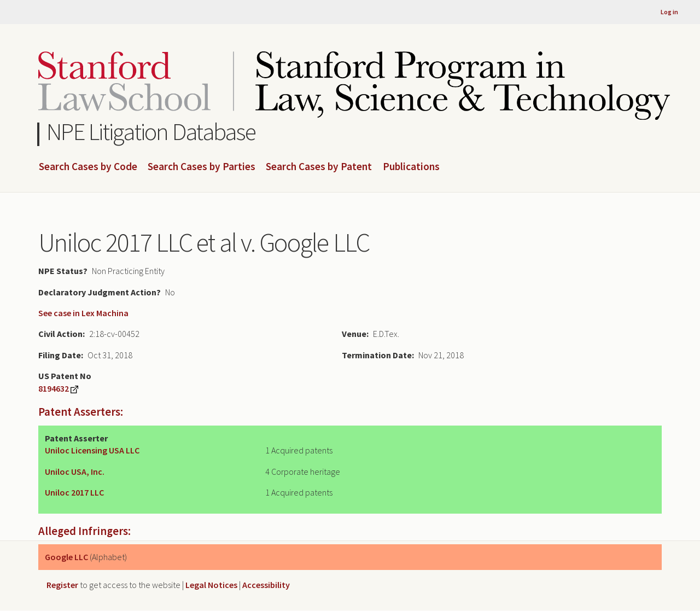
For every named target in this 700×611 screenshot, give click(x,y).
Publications (411, 167)
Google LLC (66, 557)
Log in (669, 12)
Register (62, 585)
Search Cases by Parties (202, 167)
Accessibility (266, 585)
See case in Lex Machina (83, 313)
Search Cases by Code (88, 167)
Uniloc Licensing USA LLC (92, 450)
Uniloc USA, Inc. (75, 472)
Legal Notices (211, 585)
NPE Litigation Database (151, 132)
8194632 (54, 388)
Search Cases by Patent (319, 167)
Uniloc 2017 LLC (74, 492)
